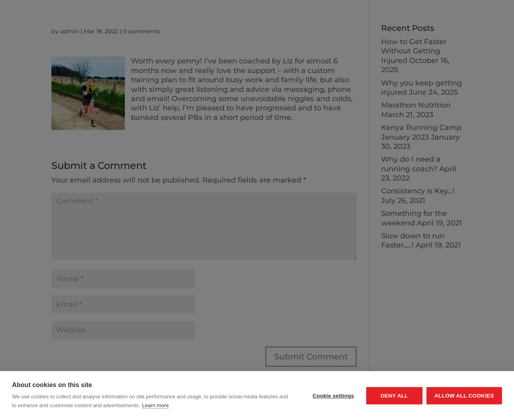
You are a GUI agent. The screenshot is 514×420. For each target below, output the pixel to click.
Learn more (155, 405)
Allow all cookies (464, 396)
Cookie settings (333, 396)
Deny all (394, 396)
